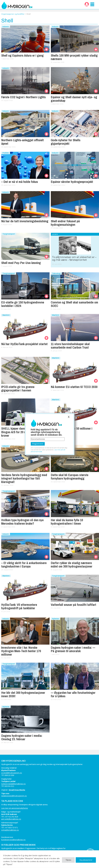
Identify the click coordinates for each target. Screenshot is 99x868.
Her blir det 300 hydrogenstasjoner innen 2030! (23, 694)
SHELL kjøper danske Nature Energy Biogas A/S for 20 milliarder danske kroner (24, 432)
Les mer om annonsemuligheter (15, 808)
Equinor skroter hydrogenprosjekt (72, 182)
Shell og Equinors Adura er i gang (22, 55)
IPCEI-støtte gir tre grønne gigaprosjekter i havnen (18, 389)
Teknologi (56, 273)
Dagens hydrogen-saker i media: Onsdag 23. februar (22, 737)
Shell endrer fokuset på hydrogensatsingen (65, 223)
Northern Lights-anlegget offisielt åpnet (22, 142)
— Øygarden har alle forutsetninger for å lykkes (73, 694)
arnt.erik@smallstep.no (11, 819)
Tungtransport (9, 234)
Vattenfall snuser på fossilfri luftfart (73, 605)
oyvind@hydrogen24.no (12, 773)
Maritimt (6, 315)
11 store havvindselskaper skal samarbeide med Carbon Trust (70, 346)
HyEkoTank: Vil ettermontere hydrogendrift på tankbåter (19, 606)
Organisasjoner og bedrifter (13, 14)
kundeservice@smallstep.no (13, 840)
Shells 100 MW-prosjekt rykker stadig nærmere (74, 57)
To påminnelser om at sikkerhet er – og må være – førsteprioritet (74, 258)
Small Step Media (17, 790)
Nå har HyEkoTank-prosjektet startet (24, 344)
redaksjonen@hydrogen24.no (14, 796)
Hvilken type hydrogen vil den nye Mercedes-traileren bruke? (22, 522)
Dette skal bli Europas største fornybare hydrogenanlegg (70, 477)
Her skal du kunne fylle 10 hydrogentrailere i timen (67, 522)
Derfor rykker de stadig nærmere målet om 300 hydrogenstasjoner (72, 565)
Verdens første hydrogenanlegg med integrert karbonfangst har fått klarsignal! (24, 478)
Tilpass (68, 860)
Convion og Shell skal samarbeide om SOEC (74, 304)
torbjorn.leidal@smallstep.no (13, 784)
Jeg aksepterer (86, 860)
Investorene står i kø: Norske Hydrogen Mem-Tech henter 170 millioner (21, 651)
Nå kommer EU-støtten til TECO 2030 (74, 387)
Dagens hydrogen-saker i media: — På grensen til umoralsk (73, 649)
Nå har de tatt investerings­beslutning (25, 221)
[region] (49, 859)
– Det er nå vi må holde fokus (20, 182)
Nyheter (56, 619)
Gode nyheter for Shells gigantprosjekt (66, 142)
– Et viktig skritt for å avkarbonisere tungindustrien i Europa (24, 565)
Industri (6, 27)
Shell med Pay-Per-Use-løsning (21, 263)
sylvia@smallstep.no (10, 830)
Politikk (6, 153)
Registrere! (38, 444)
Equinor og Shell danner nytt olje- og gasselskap (74, 99)
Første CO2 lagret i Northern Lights (23, 97)
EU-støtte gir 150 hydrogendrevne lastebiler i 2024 (23, 304)
